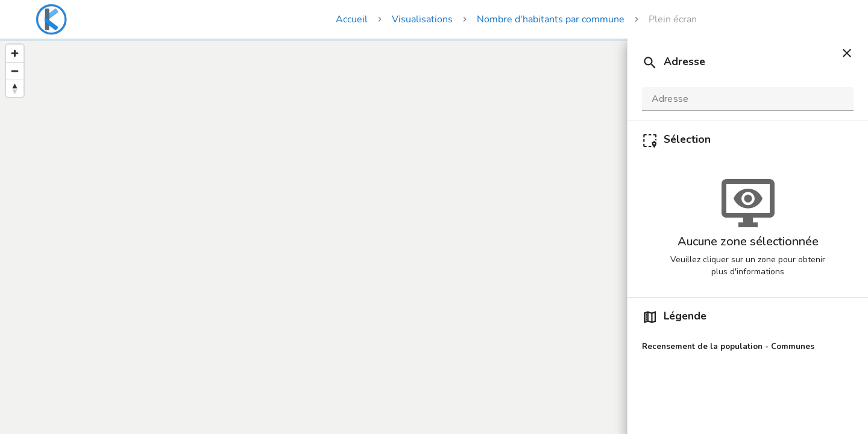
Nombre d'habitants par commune (551, 19)
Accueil (352, 19)
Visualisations (422, 19)
